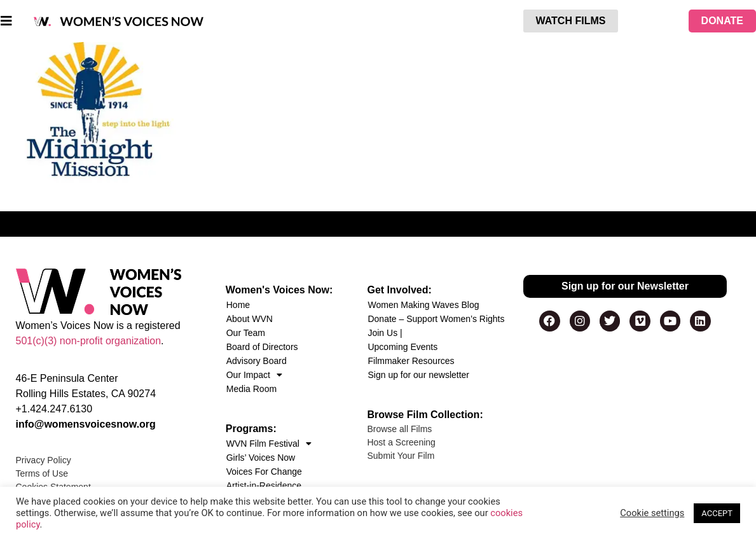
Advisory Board (257, 361)
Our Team (246, 333)
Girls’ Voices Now (261, 458)
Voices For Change (264, 472)
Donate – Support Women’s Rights (436, 319)
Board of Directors (262, 347)
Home (238, 305)
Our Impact (254, 375)
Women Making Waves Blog (423, 305)
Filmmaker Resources (411, 361)
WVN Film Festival (269, 444)
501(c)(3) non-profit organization (89, 341)
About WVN (250, 319)
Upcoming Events (402, 347)
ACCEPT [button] (717, 513)
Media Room (251, 389)
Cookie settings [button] (652, 513)
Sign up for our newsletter (418, 375)
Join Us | (385, 333)
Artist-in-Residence (264, 486)
